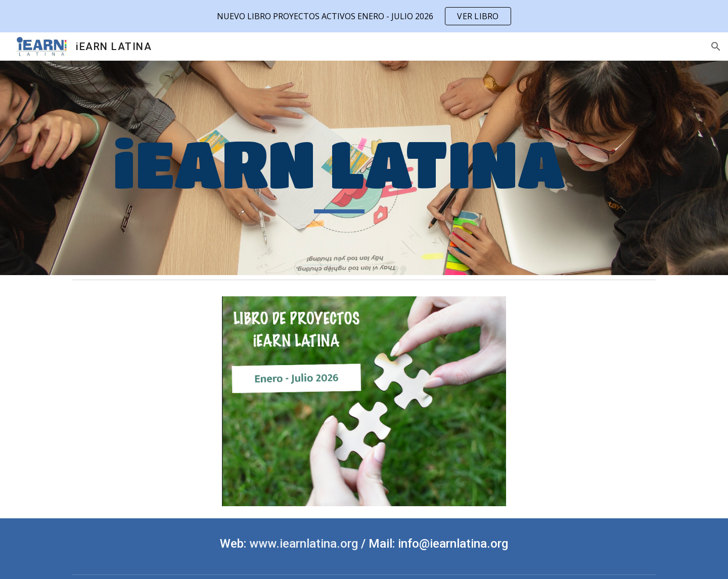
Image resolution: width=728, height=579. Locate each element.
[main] (339, 168)
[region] (364, 16)
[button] (716, 47)
